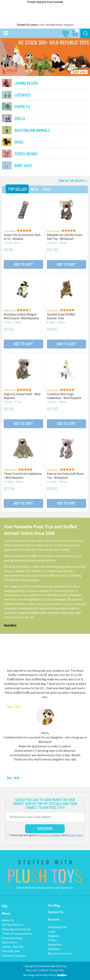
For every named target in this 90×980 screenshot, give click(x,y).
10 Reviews (53, 231)
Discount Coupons (14, 955)
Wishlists (54, 949)
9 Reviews (53, 310)
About (6, 913)
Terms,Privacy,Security (17, 933)
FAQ (5, 906)
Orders (52, 940)
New (35, 189)
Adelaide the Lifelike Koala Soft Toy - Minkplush (64, 237)
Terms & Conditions (50, 835)
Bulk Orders (10, 942)
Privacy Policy (75, 835)
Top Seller (17, 189)
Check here (24, 888)
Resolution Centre (60, 953)
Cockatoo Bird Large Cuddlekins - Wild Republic (64, 396)
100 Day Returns (13, 925)
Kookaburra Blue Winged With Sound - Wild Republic (21, 316)
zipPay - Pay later (13, 947)
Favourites (55, 944)
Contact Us (56, 912)
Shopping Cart (58, 927)
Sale (47, 189)
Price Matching (12, 938)
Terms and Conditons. (37, 970)
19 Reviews (10, 470)
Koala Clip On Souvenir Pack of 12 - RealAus (22, 237)
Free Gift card (11, 951)
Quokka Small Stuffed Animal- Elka (61, 316)
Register (54, 936)
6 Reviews (53, 390)
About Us (8, 920)
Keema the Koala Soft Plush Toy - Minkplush (65, 476)
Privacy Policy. (57, 970)
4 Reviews (10, 310)
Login (52, 931)
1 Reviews (10, 231)
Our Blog (54, 905)
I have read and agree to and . (45, 835)
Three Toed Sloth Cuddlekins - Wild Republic (23, 476)
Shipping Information (16, 929)
